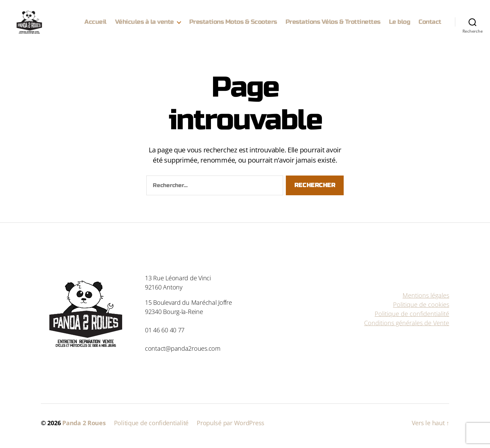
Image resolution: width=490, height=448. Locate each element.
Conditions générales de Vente (407, 329)
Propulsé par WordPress (231, 429)
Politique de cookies (421, 310)
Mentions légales (426, 301)
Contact (430, 25)
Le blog (400, 25)
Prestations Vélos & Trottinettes (333, 25)
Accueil (95, 25)
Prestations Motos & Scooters (233, 25)
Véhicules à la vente (144, 25)
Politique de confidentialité (412, 319)
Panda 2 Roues (84, 429)
